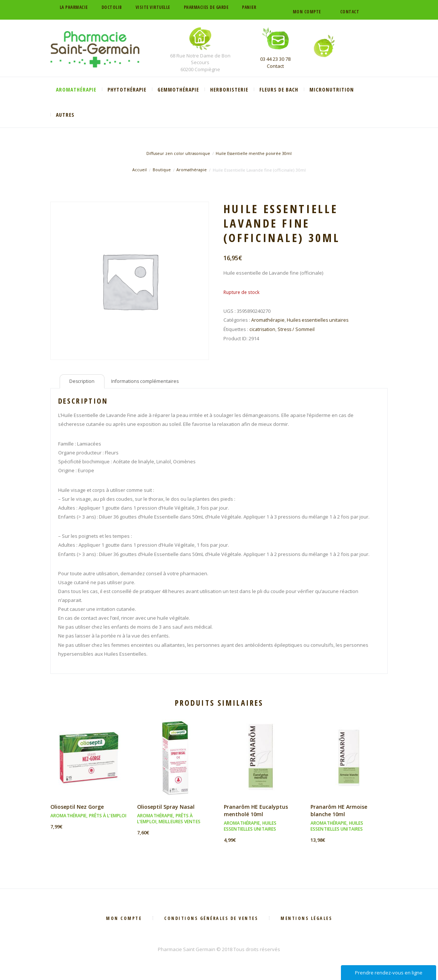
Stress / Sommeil (298, 329)
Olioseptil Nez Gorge (78, 808)
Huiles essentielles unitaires (319, 320)
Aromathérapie (192, 170)
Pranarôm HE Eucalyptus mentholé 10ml (256, 812)
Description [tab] (82, 382)
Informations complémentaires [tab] (147, 382)
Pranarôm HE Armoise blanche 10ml (340, 812)
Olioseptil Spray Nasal (167, 808)
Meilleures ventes (180, 823)
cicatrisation (263, 329)
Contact (350, 12)
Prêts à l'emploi (108, 817)
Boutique (161, 170)
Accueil (139, 170)
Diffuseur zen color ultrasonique (177, 153)
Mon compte (307, 12)
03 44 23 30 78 (275, 59)
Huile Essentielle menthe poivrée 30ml (255, 153)
